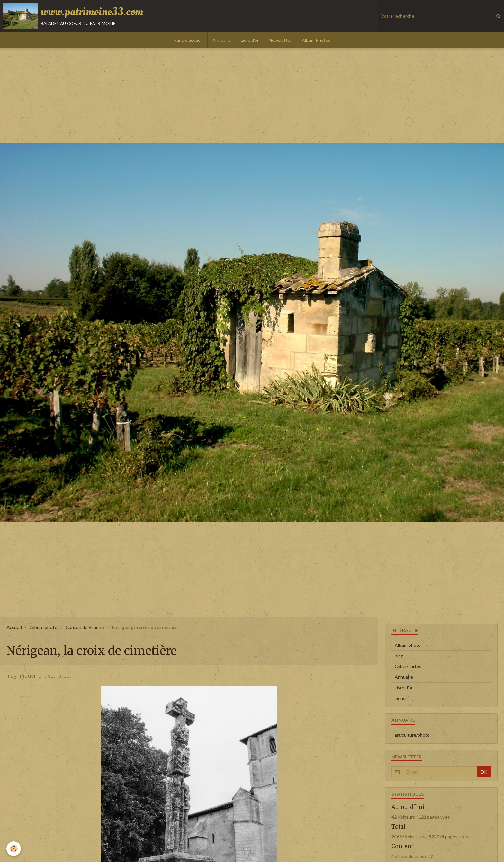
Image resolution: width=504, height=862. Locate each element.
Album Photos (316, 40)
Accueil (14, 627)
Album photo (44, 627)
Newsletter (280, 40)
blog (399, 656)
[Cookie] (14, 849)
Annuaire (222, 40)
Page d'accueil (188, 40)
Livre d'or (250, 40)
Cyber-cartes (408, 666)
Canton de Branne (85, 627)
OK (484, 772)
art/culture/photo (412, 735)
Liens (400, 698)
